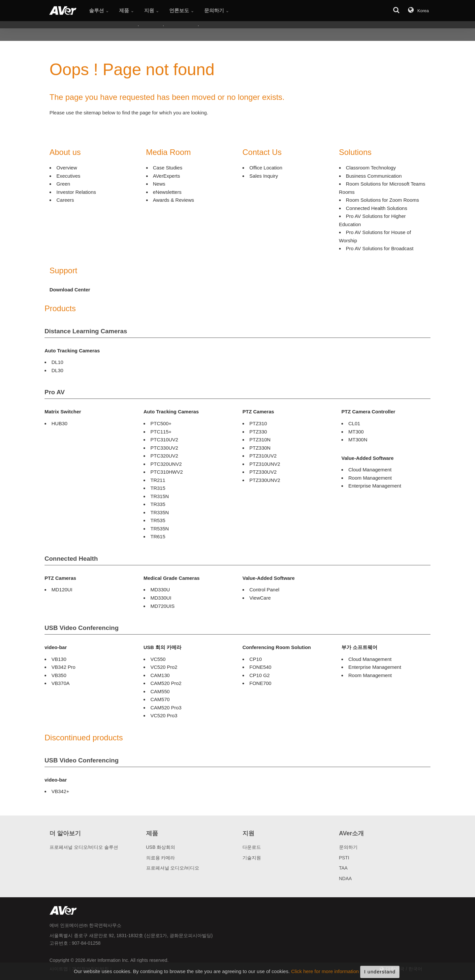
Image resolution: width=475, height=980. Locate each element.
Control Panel (264, 590)
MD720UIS (162, 606)
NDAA (346, 878)
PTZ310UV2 (263, 456)
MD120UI (62, 590)
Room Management (370, 478)
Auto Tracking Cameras (72, 351)
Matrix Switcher (63, 412)
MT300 (356, 432)
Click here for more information (325, 977)
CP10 (256, 659)
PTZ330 (258, 432)
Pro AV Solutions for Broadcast (380, 248)
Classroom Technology (371, 168)
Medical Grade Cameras (172, 578)
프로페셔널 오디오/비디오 (173, 868)
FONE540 (260, 667)
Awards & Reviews (174, 200)
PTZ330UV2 (263, 472)
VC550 (158, 659)
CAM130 (160, 675)
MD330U (160, 590)
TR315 (158, 488)
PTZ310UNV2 (265, 464)
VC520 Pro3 (164, 715)
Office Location (266, 168)
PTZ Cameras (258, 412)
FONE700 (260, 683)
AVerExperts (167, 176)
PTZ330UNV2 (265, 480)
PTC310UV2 (164, 440)
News (159, 184)
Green (63, 184)
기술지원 (252, 858)
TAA (343, 868)
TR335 (158, 504)
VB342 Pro (63, 667)
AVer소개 (352, 833)
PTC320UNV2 (166, 464)
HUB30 (59, 423)
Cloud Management (370, 470)
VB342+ (60, 791)
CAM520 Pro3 (166, 708)
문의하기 (348, 847)
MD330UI (161, 598)
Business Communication (374, 176)
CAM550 (160, 691)
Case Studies (168, 168)
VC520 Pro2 (164, 667)
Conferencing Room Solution (277, 647)
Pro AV (55, 392)
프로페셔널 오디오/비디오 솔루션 (84, 847)
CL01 (354, 423)
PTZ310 (258, 423)
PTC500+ (161, 423)
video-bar (56, 647)
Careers (65, 200)
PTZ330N (260, 448)
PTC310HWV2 (167, 472)
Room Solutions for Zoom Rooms (383, 200)
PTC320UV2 (164, 456)
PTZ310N (260, 440)
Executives (68, 176)
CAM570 (160, 699)
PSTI (344, 858)
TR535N (160, 529)
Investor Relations (76, 192)
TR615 (158, 536)
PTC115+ (161, 432)
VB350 (59, 675)
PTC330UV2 (164, 448)
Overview (67, 168)
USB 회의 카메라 (162, 647)
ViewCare (260, 598)
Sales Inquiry (264, 176)
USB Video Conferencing (82, 628)
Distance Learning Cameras (86, 331)
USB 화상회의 (161, 847)
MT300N (358, 440)
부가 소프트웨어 (359, 647)
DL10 (57, 362)
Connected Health (71, 559)
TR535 (158, 520)
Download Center (70, 290)
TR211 (158, 480)
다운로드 (252, 847)
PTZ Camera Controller (368, 412)
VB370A (61, 683)
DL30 (57, 370)
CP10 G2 (260, 675)
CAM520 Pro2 (166, 683)
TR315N (160, 496)
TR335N (160, 512)
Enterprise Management (375, 486)
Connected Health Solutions (377, 208)
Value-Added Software (367, 458)
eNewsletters (167, 192)
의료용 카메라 (161, 858)
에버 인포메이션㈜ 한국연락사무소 (85, 925)
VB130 (59, 659)
